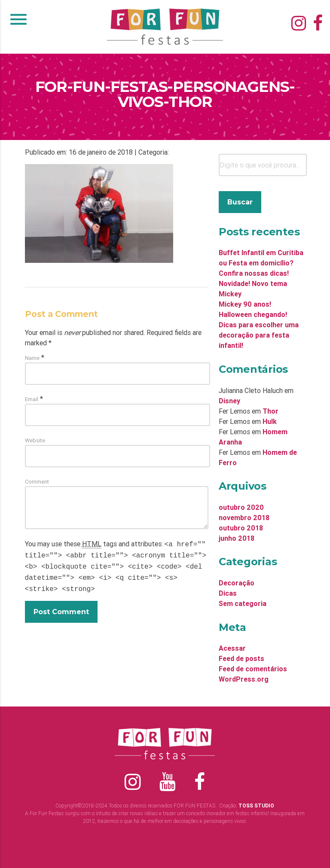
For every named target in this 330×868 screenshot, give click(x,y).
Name (32, 358)
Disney (229, 401)
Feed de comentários (253, 669)
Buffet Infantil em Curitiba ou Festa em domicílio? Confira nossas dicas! (261, 263)
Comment (37, 482)
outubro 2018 (241, 528)
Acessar (232, 648)
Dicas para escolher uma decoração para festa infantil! (259, 335)
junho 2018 (237, 538)
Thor (270, 411)
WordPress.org (244, 679)
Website (35, 440)
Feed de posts (241, 658)
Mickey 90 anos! (245, 304)
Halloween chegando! (253, 314)
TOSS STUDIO (256, 806)
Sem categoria (243, 603)
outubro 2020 (241, 507)
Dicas (228, 593)
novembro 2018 (244, 518)
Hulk (270, 421)
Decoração (237, 583)
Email (32, 399)
